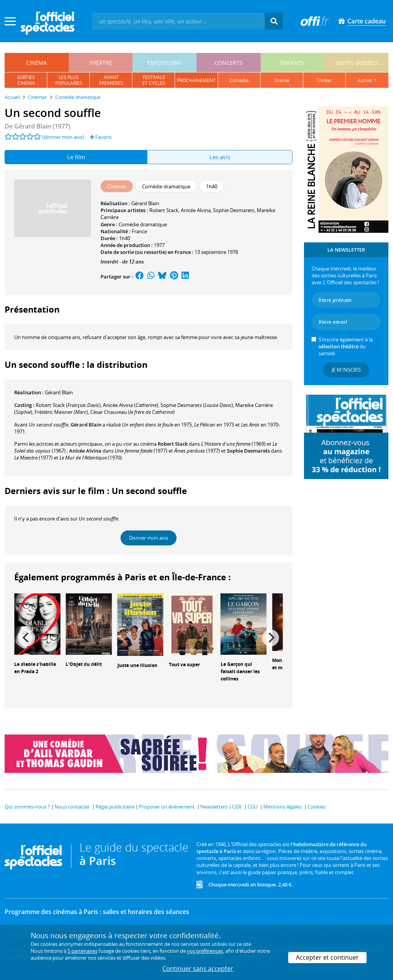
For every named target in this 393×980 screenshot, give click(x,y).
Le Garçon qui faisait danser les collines (240, 671)
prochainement (196, 80)
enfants (292, 63)
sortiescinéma (26, 80)
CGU (253, 807)
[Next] (271, 638)
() (68, 405)
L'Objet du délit (84, 664)
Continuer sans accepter (198, 968)
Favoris (101, 137)
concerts (229, 63)
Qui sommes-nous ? (27, 807)
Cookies (316, 807)
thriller (324, 80)
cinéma (36, 63)
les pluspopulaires (69, 80)
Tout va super (184, 665)
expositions (164, 63)
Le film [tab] (76, 157)
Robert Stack (164, 210)
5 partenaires (83, 951)
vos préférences (205, 951)
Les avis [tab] (220, 157)
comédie (239, 80)
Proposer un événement (167, 807)
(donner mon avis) (63, 137)
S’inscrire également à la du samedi (346, 346)
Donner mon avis (149, 538)
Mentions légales (282, 807)
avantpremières (111, 80)
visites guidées (357, 63)
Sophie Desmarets (234, 210)
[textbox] (178, 21)
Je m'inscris (346, 370)
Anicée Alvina (196, 210)
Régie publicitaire (115, 807)
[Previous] (26, 638)
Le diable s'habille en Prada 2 (35, 668)
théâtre (101, 63)
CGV (237, 807)
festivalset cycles (154, 80)
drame (282, 80)
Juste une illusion (137, 665)
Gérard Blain (145, 203)
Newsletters (214, 807)
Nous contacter (72, 807)
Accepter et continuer (327, 957)
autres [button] (365, 80)
